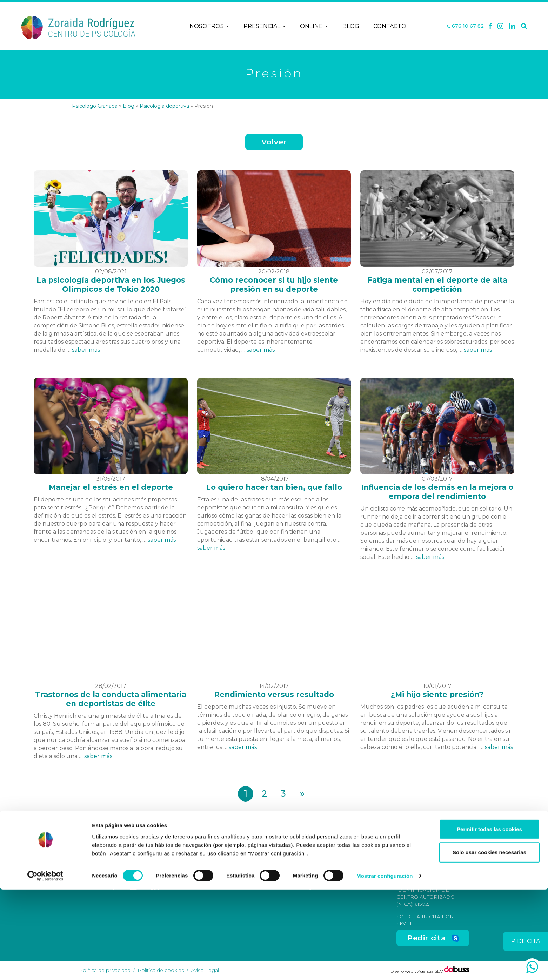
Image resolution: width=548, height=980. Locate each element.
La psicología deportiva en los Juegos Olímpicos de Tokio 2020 (111, 285)
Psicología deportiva (164, 106)
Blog (351, 26)
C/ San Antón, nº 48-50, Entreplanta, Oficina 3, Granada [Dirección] (341, 869)
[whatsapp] (532, 967)
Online (314, 26)
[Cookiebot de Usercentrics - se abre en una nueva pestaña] (45, 966)
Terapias (252, 874)
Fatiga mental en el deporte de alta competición (437, 285)
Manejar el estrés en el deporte (111, 487)
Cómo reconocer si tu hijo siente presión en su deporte (274, 285)
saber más (86, 350)
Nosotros (209, 26)
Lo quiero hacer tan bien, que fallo (274, 487)
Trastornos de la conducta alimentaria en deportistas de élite (111, 699)
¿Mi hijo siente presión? (437, 694)
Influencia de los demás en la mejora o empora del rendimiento (437, 492)
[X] (500, 26)
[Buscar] (524, 26)
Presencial (265, 26)
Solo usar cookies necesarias (489, 943)
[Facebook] (490, 26)
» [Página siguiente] (302, 793)
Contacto (390, 26)
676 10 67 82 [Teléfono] (465, 26)
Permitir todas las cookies (489, 920)
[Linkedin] (512, 26)
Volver (274, 142)
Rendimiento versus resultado (274, 694)
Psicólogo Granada (95, 106)
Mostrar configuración (385, 966)
